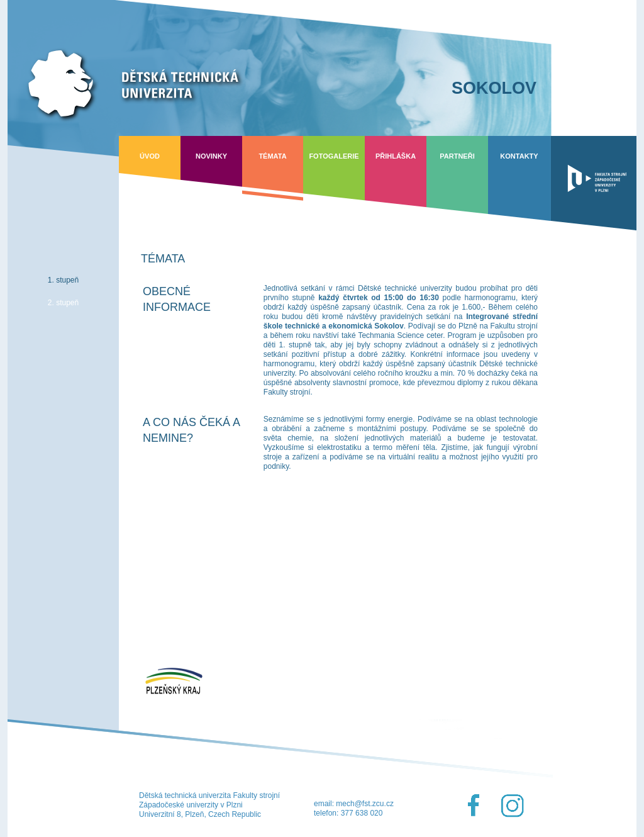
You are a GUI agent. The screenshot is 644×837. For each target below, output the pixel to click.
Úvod (150, 156)
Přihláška (396, 156)
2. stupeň (63, 303)
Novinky (211, 156)
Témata (272, 156)
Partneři (457, 156)
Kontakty (519, 156)
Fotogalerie (334, 156)
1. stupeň (63, 280)
